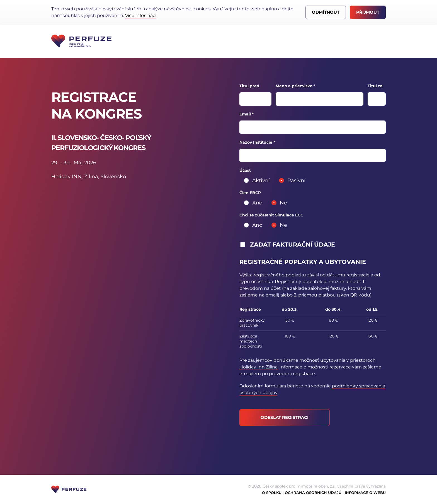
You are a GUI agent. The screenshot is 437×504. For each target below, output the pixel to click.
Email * (247, 114)
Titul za (375, 86)
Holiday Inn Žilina (258, 367)
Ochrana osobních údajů (313, 493)
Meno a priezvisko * (295, 86)
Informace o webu (365, 493)
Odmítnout (326, 12)
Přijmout (368, 12)
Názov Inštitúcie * (257, 142)
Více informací (141, 15)
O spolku (272, 493)
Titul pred (249, 86)
